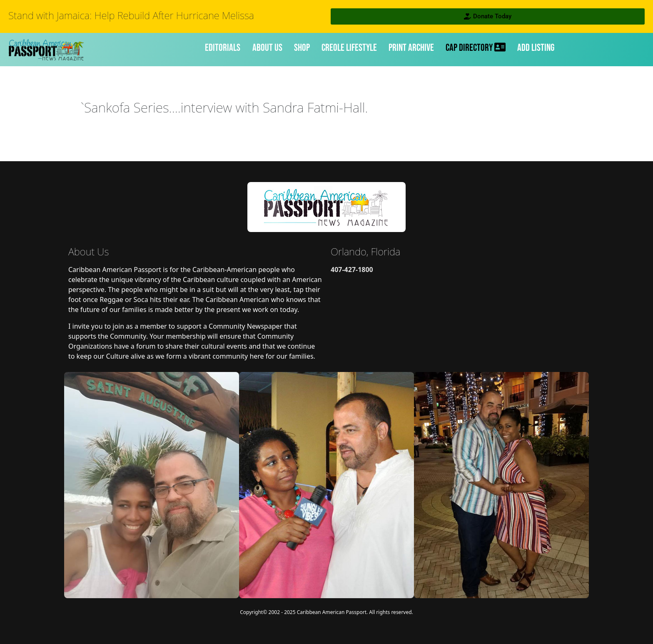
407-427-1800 (352, 270)
